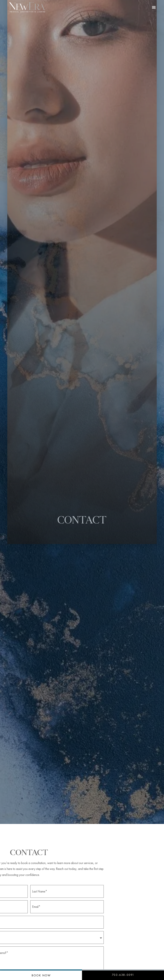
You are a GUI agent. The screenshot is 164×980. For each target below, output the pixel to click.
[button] (154, 7)
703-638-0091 (123, 975)
